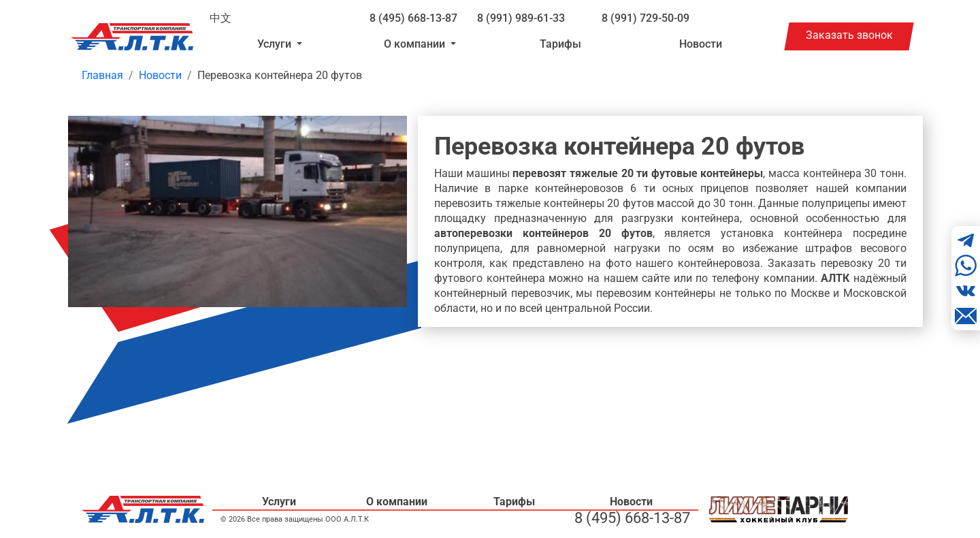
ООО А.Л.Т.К (347, 519)
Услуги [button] (276, 44)
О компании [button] (416, 44)
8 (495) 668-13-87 (413, 18)
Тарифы (560, 44)
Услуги (279, 502)
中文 (220, 18)
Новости (701, 44)
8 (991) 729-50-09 (646, 18)
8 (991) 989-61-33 (521, 18)
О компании (397, 502)
